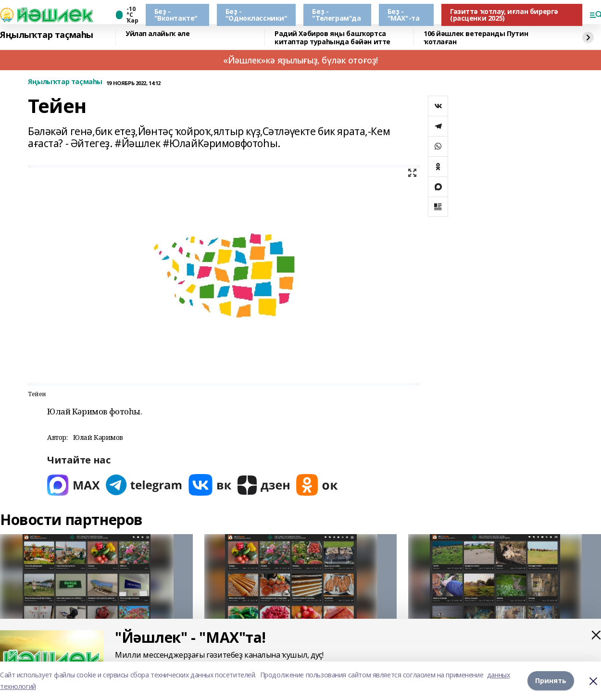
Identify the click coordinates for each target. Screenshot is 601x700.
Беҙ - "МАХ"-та (404, 15)
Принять (551, 681)
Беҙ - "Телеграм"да (336, 15)
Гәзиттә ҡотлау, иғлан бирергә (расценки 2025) (504, 15)
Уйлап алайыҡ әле (157, 34)
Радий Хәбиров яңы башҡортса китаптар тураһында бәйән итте (332, 38)
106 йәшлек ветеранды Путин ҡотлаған (476, 38)
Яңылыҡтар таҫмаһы (47, 35)
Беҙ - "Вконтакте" (176, 15)
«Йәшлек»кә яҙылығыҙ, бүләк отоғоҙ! (300, 60)
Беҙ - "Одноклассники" (257, 15)
